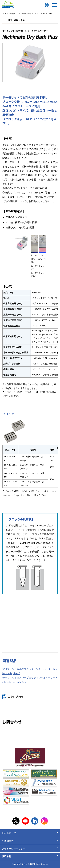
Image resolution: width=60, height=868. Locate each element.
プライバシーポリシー (14, 849)
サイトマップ (9, 833)
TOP (5, 14)
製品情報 (12, 14)
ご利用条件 (8, 841)
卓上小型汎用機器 (25, 14)
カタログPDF (16, 696)
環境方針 (6, 856)
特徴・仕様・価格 (16, 20)
